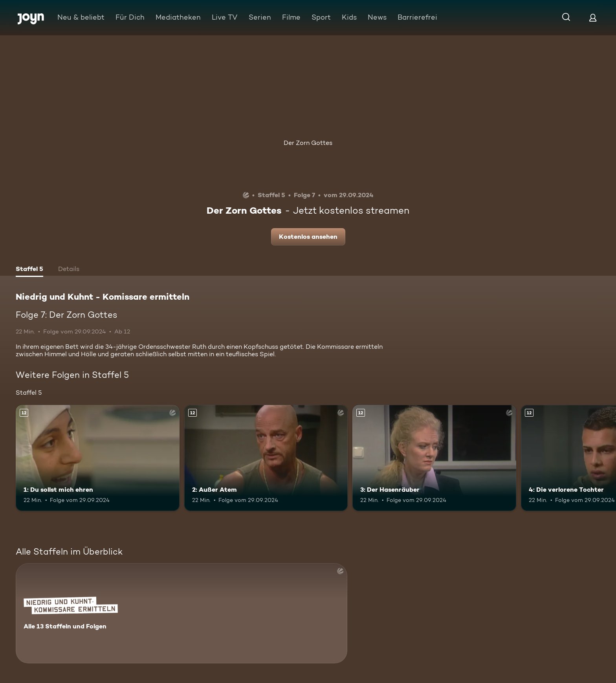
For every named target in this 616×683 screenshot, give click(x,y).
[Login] (593, 17)
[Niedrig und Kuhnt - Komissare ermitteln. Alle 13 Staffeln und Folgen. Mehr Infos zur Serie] (181, 613)
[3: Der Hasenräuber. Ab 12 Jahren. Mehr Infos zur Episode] (434, 458)
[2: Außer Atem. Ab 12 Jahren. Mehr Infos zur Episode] (266, 458)
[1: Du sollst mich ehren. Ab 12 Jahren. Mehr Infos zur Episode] (98, 458)
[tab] (29, 270)
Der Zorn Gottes (308, 143)
